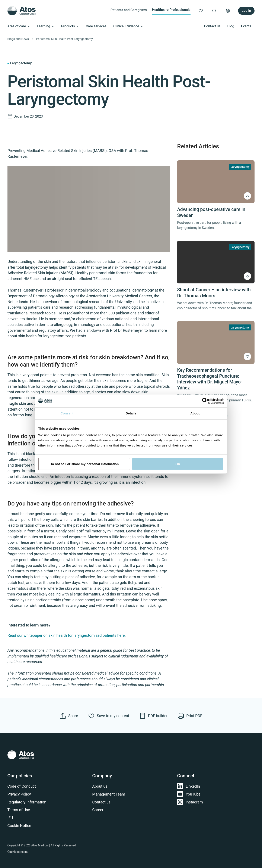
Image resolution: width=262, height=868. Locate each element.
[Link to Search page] (214, 11)
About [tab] (195, 413)
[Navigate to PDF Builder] (154, 716)
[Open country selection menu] (228, 11)
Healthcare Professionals (171, 10)
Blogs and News (18, 39)
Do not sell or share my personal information (84, 464)
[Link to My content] (201, 11)
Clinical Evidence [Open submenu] (128, 26)
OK (178, 464)
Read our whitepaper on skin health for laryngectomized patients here (66, 636)
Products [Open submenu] (70, 26)
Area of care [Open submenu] (19, 26)
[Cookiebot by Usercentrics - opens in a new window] (205, 401)
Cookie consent (18, 852)
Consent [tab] (67, 413)
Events (246, 26)
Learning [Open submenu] (46, 26)
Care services (96, 26)
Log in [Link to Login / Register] (246, 11)
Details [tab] (131, 413)
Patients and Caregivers (129, 10)
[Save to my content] (247, 196)
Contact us (212, 26)
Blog (231, 26)
